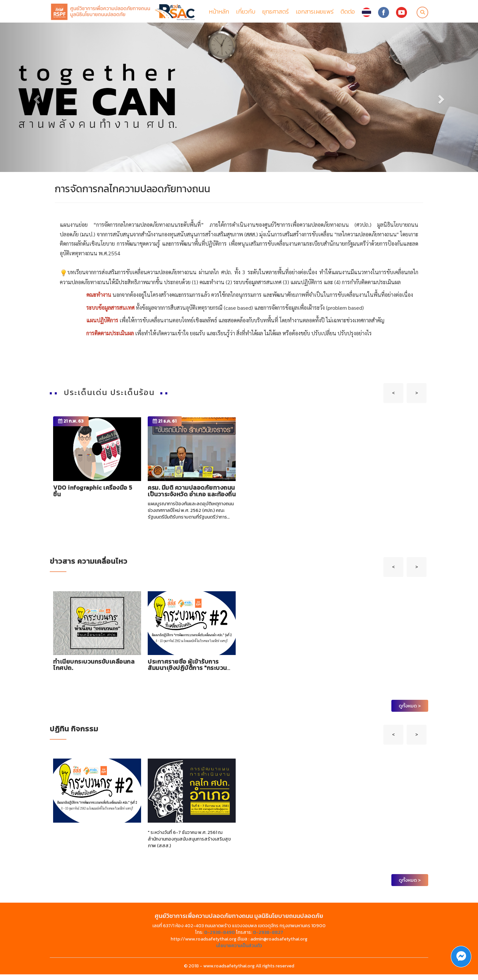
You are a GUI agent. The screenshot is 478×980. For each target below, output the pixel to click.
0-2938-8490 (220, 938)
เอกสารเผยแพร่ (315, 14)
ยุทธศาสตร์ (276, 14)
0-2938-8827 (268, 938)
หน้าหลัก (219, 14)
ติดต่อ (348, 14)
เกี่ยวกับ (246, 14)
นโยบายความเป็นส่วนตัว (239, 951)
